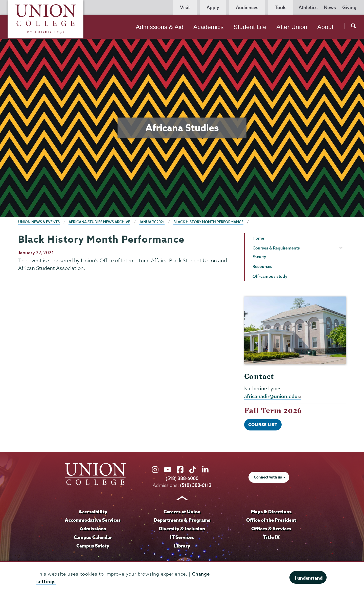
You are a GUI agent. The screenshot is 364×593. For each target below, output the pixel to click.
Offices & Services (271, 529)
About (325, 27)
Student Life (250, 27)
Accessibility (93, 512)
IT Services (182, 537)
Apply (213, 7)
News (330, 7)
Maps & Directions (271, 512)
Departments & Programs (182, 520)
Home (258, 238)
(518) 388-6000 (182, 478)
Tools (281, 7)
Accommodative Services (93, 520)
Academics (209, 27)
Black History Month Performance (208, 222)
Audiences (247, 7)
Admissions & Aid (160, 27)
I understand (309, 578)
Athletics (308, 7)
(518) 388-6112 (196, 485)
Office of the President (271, 520)
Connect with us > (269, 477)
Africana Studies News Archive (99, 222)
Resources (262, 266)
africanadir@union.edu (273, 396)
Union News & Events (39, 222)
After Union (292, 27)
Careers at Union (182, 512)
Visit (185, 7)
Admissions (93, 529)
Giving (349, 7)
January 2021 (152, 222)
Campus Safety (93, 546)
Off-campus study (270, 276)
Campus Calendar (93, 537)
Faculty (259, 257)
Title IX (271, 537)
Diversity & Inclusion (182, 529)
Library (182, 546)
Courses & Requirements (276, 248)
